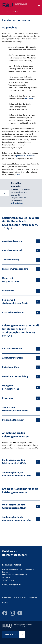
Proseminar (29, 99)
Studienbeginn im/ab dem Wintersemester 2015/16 (17, 474)
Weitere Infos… (17, 203)
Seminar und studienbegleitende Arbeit (15, 302)
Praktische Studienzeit (13, 312)
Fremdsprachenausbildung (15, 269)
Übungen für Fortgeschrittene (11, 280)
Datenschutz (7, 597)
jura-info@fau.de (14, 585)
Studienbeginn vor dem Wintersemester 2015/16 (14, 462)
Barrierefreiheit (20, 597)
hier (18, 175)
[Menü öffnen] (39, 5)
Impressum (33, 597)
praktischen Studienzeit (25, 156)
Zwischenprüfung (11, 260)
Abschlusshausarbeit (12, 250)
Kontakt (5, 603)
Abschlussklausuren (12, 241)
